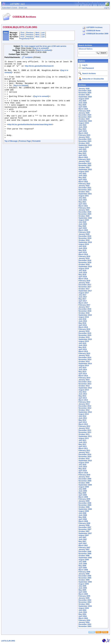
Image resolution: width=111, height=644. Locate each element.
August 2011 (84, 438)
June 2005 (83, 588)
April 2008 (83, 519)
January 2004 (84, 622)
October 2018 (84, 265)
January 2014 (84, 380)
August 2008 (84, 511)
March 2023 (83, 157)
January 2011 (84, 453)
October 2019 (84, 240)
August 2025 (84, 99)
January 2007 (84, 550)
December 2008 (85, 503)
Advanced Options (85, 49)
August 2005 (84, 584)
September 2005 (85, 582)
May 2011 (82, 444)
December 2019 (85, 236)
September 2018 (85, 267)
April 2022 (83, 180)
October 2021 (84, 192)
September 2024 (85, 121)
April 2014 (83, 374)
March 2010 (83, 473)
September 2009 (85, 485)
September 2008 (85, 509)
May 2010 (82, 469)
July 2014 (82, 368)
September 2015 (85, 339)
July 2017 (82, 295)
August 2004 (84, 608)
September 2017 (85, 291)
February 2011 (84, 451)
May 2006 (82, 566)
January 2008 (84, 525)
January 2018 (84, 283)
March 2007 (83, 546)
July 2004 (82, 610)
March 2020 (83, 230)
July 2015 (82, 343)
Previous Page (25, 157)
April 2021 (83, 204)
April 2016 (83, 325)
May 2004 (82, 614)
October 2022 (84, 167)
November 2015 (85, 335)
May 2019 (82, 250)
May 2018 (82, 275)
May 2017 (82, 299)
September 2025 (85, 97)
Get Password (88, 68)
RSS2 (105, 632)
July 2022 (82, 174)
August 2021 (84, 196)
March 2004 (83, 618)
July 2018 (82, 271)
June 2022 (83, 176)
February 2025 (84, 111)
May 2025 (82, 105)
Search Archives (85, 45)
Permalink (36, 157)
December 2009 (85, 479)
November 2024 (85, 117)
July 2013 (82, 392)
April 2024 (83, 131)
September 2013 (85, 388)
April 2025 (83, 107)
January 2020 (84, 234)
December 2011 (85, 430)
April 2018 (83, 277)
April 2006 (83, 568)
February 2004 (84, 620)
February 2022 (84, 184)
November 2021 (85, 190)
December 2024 (85, 115)
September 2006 (85, 558)
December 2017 (85, 285)
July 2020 (82, 222)
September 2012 (85, 412)
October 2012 (84, 410)
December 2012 (85, 406)
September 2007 (85, 533)
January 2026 (84, 89)
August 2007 (84, 535)
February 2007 (84, 548)
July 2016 (82, 319)
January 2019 (84, 258)
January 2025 (84, 113)
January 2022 (84, 186)
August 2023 (84, 147)
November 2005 (85, 578)
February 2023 (84, 159)
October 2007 (84, 531)
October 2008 (84, 507)
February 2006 (84, 572)
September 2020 (85, 218)
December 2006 (85, 552)
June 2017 (83, 297)
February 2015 (84, 353)
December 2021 (85, 188)
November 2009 (85, 481)
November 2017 (85, 287)
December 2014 (85, 358)
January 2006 (84, 574)
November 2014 (85, 360)
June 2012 (83, 418)
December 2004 (85, 600)
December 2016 (85, 309)
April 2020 (83, 228)
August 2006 (84, 560)
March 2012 (83, 424)
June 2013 (83, 394)
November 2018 (85, 263)
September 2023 (85, 145)
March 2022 (83, 182)
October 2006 (84, 556)
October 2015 (84, 337)
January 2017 (84, 307)
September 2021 (85, 194)
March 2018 (83, 279)
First (22, 33)
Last (43, 33)
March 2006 (83, 570)
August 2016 (84, 317)
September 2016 (85, 315)
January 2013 (84, 404)
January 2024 (84, 137)
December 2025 (85, 91)
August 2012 (84, 414)
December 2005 (85, 576)
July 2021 (82, 198)
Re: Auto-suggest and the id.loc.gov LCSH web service (44, 46)
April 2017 (83, 301)
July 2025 (82, 101)
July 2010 (82, 465)
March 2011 (83, 448)
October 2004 (84, 604)
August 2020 (84, 220)
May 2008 (82, 517)
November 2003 (85, 626)
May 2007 (82, 541)
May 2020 (82, 226)
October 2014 (84, 362)
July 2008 (82, 513)
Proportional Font (27, 39)
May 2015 (82, 347)
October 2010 (84, 459)
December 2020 (85, 212)
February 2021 (84, 208)
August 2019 (84, 244)
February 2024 (84, 135)
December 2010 (85, 455)
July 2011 (82, 440)
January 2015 (84, 355)
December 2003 (85, 624)
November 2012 (85, 408)
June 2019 (83, 248)
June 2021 (83, 200)
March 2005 (83, 594)
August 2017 (84, 293)
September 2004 (85, 606)
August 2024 (84, 123)
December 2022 (85, 163)
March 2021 (83, 206)
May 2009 (82, 493)
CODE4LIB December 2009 (97, 34)
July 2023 (82, 149)
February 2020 (84, 232)
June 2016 (83, 321)
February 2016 (84, 329)
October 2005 (84, 580)
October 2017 (84, 289)
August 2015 (84, 341)
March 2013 (83, 400)
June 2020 (83, 224)
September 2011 (85, 436)
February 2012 (84, 426)
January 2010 (84, 477)
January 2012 (84, 428)
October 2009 (84, 483)
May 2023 (82, 153)
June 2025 (83, 103)
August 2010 (84, 463)
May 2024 (82, 129)
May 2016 (82, 323)
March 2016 (83, 327)
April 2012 (83, 422)
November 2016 (85, 311)
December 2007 (85, 527)
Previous (30, 33)
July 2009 (82, 489)
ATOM (91, 632)
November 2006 (85, 554)
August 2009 (84, 487)
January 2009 (84, 501)
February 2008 (84, 523)
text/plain (29, 57)
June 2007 (83, 539)
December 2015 (85, 333)
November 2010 (85, 457)
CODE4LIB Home (93, 31)
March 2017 (83, 303)
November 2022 (85, 165)
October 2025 (84, 95)
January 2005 (84, 598)
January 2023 (84, 161)
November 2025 (85, 93)
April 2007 (83, 544)
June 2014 (83, 370)
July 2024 (82, 125)
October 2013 (84, 386)
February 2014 (84, 378)
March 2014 (83, 376)
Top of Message (11, 157)
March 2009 (83, 497)
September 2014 (85, 364)
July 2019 (82, 246)
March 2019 (83, 254)
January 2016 (84, 331)
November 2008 (85, 505)
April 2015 (83, 349)
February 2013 (84, 402)
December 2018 (85, 260)
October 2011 (84, 434)
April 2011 (83, 446)
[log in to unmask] (40, 48)
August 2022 (84, 172)
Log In (85, 65)
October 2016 (84, 313)
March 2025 (83, 109)
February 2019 (84, 256)
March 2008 (83, 521)
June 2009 (83, 491)
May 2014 (82, 372)
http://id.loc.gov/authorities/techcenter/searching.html (30, 137)
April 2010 (83, 471)
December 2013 (85, 382)
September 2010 (85, 461)
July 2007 (82, 537)
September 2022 (85, 170)
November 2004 (85, 602)
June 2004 (83, 612)
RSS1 (98, 632)
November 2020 (85, 214)
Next (37, 33)
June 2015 (83, 345)
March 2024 (83, 133)
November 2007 (85, 529)
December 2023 (85, 139)
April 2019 (83, 252)
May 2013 (82, 396)
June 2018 (83, 273)
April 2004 (83, 616)
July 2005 (82, 586)
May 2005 (82, 590)
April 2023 (83, 155)
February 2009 (84, 499)
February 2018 (84, 281)
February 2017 (84, 305)
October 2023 (84, 143)
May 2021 (82, 202)
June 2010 (83, 467)
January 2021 (84, 210)
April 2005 (83, 592)
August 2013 (84, 390)
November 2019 (85, 238)
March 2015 (83, 351)
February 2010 (84, 475)
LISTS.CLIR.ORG (8, 641)
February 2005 (84, 596)
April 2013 (83, 398)
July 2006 (82, 562)
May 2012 (82, 420)
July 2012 (82, 416)
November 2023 (85, 141)
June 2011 (83, 442)
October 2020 (84, 216)
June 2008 (83, 515)
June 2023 (83, 151)
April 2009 (83, 495)
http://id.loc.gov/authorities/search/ (39, 67)
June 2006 (83, 564)
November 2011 (85, 432)
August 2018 (84, 269)
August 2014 (84, 366)
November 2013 (85, 384)
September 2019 (85, 242)
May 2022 (82, 178)
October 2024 (84, 119)
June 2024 (83, 127)
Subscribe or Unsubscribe (93, 79)
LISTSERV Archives (94, 27)
